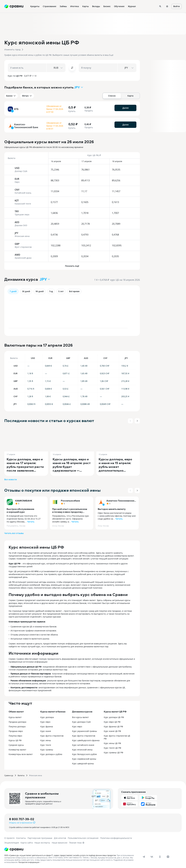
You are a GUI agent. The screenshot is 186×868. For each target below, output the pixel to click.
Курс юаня (46, 731)
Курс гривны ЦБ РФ (113, 752)
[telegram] (144, 857)
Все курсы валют (80, 717)
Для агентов (60, 838)
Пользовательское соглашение (83, 838)
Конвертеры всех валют (21, 754)
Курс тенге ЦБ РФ (112, 748)
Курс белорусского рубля (84, 754)
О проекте (9, 838)
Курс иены (46, 740)
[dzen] (168, 857)
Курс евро (45, 722)
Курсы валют (15, 717)
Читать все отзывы (14, 533)
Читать (31, 522)
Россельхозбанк (70, 501)
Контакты (21, 838)
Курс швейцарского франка (86, 740)
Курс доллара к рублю (51, 754)
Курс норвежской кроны (84, 759)
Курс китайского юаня (83, 745)
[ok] (160, 857)
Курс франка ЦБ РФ (113, 726)
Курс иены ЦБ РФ (112, 743)
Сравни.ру (9, 775)
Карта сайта (27, 843)
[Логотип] (14, 849)
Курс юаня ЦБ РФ (112, 731)
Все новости (11, 479)
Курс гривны (47, 750)
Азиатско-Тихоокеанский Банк (121, 501)
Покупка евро (15, 736)
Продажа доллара (17, 722)
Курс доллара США (81, 722)
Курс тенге (46, 745)
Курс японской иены (82, 750)
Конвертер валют (17, 750)
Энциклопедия (12, 843)
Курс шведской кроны (83, 763)
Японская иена (36, 775)
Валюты (21, 775)
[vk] (152, 857)
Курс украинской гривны (84, 731)
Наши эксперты (42, 843)
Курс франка (47, 726)
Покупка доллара (17, 726)
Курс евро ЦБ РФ (112, 722)
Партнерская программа (40, 838)
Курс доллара (47, 717)
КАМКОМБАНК (24, 501)
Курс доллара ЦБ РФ (114, 717)
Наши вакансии (60, 843)
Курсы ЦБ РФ (15, 740)
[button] (93, 47)
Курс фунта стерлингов (52, 736)
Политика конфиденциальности (116, 838)
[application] (72, 316)
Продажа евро (16, 731)
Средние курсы (16, 745)
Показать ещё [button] (72, 266)
